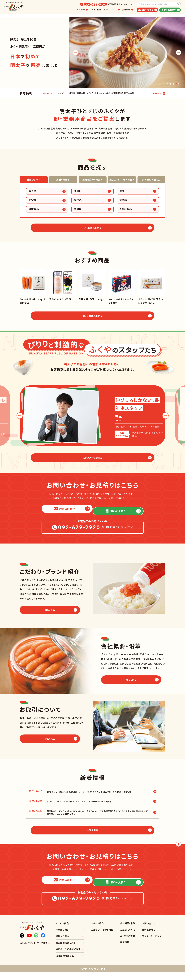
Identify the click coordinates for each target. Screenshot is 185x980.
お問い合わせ (149, 931)
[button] (167, 84)
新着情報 (125, 950)
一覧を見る (156, 93)
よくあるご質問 (128, 944)
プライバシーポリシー (153, 944)
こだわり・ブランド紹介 (102, 937)
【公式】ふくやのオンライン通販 (33, 951)
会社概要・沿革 (128, 931)
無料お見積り (149, 937)
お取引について (128, 937)
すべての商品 (62, 931)
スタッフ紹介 (96, 10)
